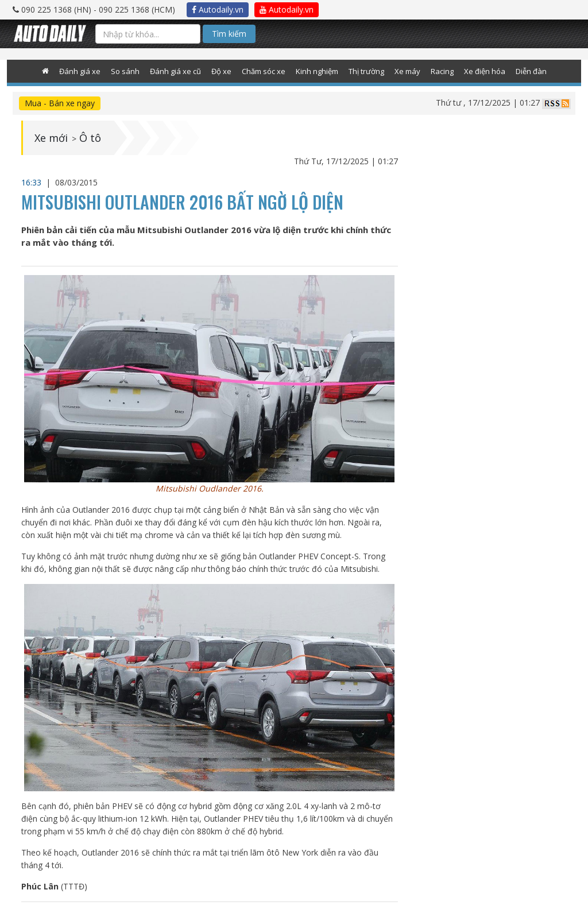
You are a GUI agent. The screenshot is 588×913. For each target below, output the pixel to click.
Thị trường (366, 71)
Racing (442, 71)
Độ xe (221, 71)
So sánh (125, 71)
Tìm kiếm (229, 34)
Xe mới (51, 138)
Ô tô (90, 138)
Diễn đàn (531, 71)
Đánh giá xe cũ (175, 71)
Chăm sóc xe (264, 71)
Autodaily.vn (218, 9)
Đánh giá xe (80, 71)
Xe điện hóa (485, 71)
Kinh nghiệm (317, 71)
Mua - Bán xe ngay (60, 103)
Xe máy (407, 71)
